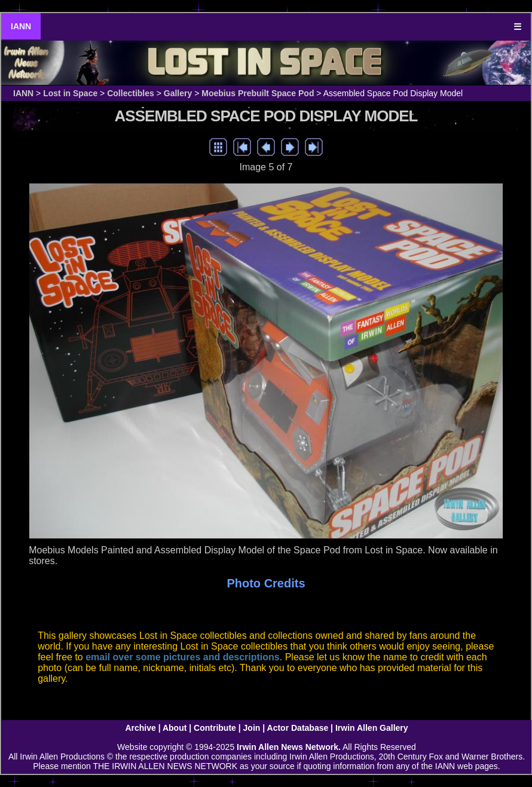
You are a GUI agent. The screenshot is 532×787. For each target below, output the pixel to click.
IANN (21, 26)
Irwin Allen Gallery (372, 728)
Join (252, 728)
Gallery (178, 93)
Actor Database (298, 728)
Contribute (215, 728)
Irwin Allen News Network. (289, 747)
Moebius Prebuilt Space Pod (258, 93)
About (175, 728)
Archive (140, 728)
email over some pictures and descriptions (183, 657)
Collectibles (131, 93)
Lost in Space (70, 93)
